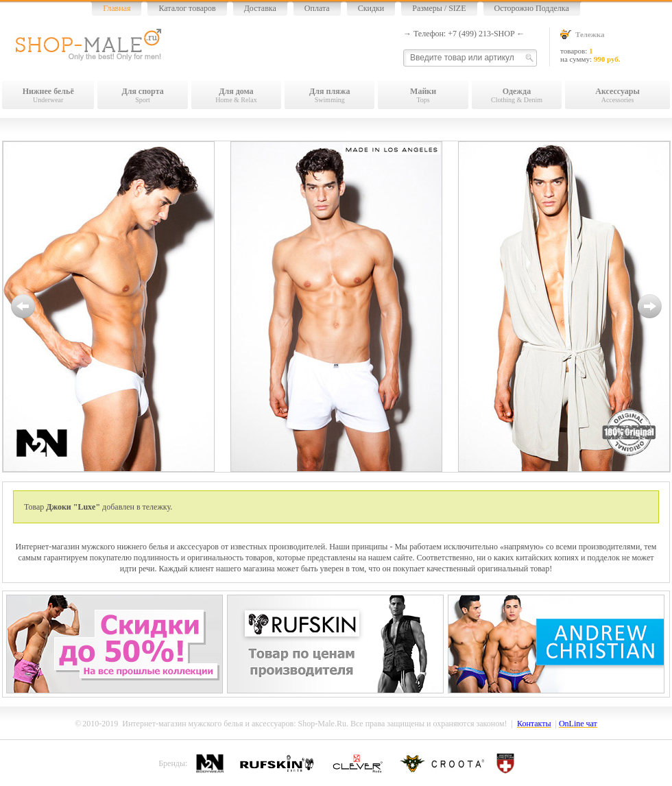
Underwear (48, 95)
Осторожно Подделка (532, 8)
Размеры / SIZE (439, 8)
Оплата (317, 8)
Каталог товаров (187, 8)
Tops (423, 95)
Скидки (371, 8)
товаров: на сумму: (615, 46)
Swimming (329, 95)
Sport (142, 95)
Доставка (260, 8)
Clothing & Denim (517, 95)
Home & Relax (236, 95)
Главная (117, 8)
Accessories (617, 95)
